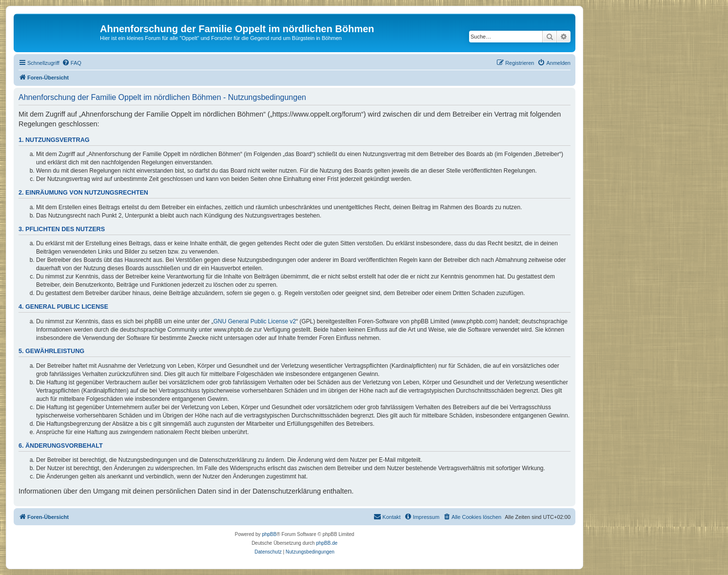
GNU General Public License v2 (255, 321)
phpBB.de (327, 543)
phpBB (269, 534)
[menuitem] (72, 63)
